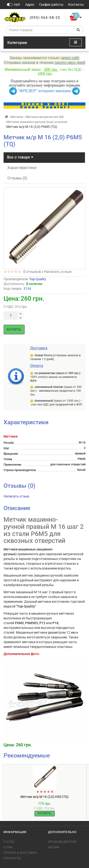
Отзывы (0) (17, 178)
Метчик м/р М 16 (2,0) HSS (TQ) (44, 797)
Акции (54, 847)
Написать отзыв (58, 272)
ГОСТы (9, 842)
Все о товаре (20, 157)
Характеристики (22, 168)
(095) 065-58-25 (45, 18)
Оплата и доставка (20, 853)
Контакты (12, 858)
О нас (8, 847)
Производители (62, 842)
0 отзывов (31, 272)
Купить (14, 329)
